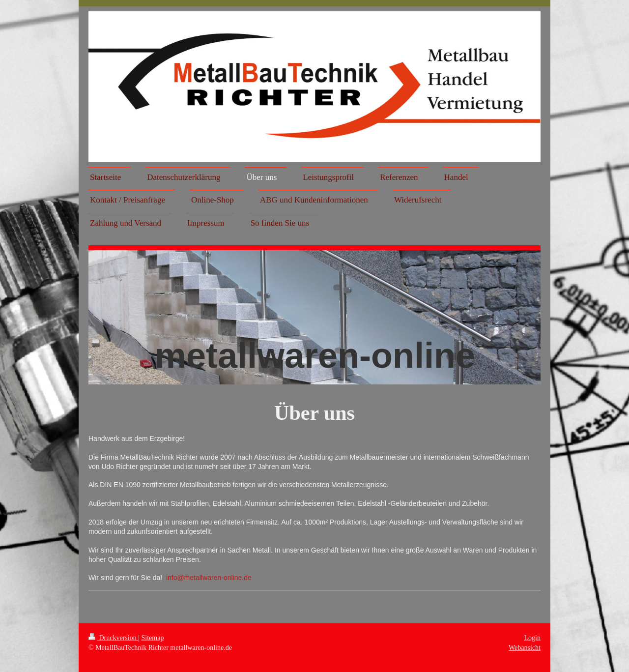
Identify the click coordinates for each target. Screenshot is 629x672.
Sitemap (153, 638)
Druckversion (113, 638)
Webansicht (525, 648)
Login (532, 638)
